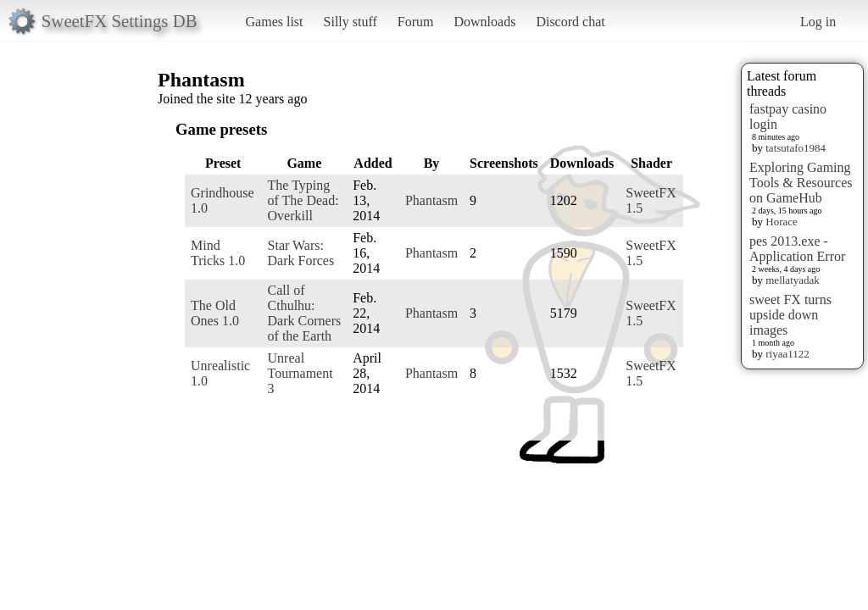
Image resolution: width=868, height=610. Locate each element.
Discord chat (570, 22)
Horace (782, 222)
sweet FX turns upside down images (790, 315)
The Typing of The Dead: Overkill (303, 200)
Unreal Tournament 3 (300, 373)
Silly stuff (351, 22)
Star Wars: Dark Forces (301, 253)
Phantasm (431, 200)
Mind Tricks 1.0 (218, 253)
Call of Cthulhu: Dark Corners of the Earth (305, 313)
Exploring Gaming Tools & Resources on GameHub (801, 183)
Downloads (484, 22)
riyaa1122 (787, 354)
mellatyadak (793, 280)
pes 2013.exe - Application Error (797, 249)
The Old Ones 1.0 (215, 313)
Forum (416, 22)
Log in (818, 22)
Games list (275, 22)
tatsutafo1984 (796, 148)
